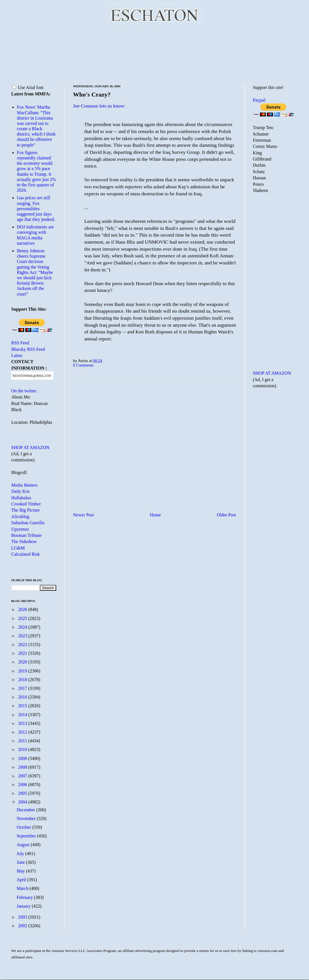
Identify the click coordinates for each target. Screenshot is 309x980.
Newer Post (83, 515)
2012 (23, 732)
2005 (23, 793)
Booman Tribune (26, 535)
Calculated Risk (26, 554)
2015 (23, 706)
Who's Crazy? (92, 94)
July (21, 854)
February (25, 897)
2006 (23, 785)
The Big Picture (25, 510)
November (27, 818)
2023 (23, 636)
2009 (23, 758)
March (23, 888)
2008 (23, 767)
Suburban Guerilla (28, 523)
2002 (23, 926)
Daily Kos (20, 491)
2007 (23, 776)
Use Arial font (28, 87)
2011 (23, 741)
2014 (23, 715)
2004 (23, 802)
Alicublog (20, 517)
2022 (23, 644)
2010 (23, 749)
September (27, 836)
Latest (17, 355)
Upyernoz (20, 529)
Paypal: (260, 100)
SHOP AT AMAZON (30, 447)
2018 (23, 680)
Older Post (226, 515)
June (21, 862)
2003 (23, 917)
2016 (23, 697)
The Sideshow (24, 541)
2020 (23, 662)
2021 (23, 653)
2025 (23, 618)
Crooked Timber (26, 504)
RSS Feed (20, 343)
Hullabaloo (21, 498)
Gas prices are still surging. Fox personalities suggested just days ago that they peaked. (36, 209)
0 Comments (83, 365)
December (26, 810)
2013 (23, 723)
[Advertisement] (155, 53)
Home (155, 515)
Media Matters (24, 485)
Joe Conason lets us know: (99, 106)
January (24, 906)
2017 (23, 688)
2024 (23, 627)
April (22, 880)
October (24, 827)
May (21, 871)
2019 (23, 671)
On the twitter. (24, 391)
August (24, 845)
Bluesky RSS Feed (28, 349)
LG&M (18, 548)
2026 (23, 609)
